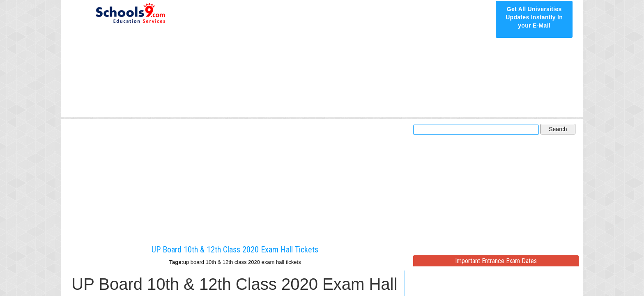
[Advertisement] (343, 58)
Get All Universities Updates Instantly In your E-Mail (534, 17)
